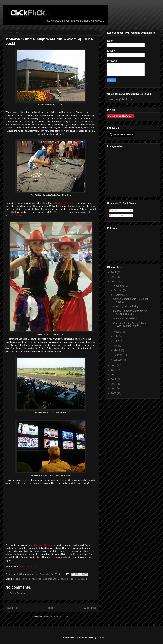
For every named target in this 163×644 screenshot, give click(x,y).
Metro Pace (41, 579)
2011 (114, 379)
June (117, 341)
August (118, 332)
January (118, 360)
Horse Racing (28, 579)
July (116, 336)
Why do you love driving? (126, 306)
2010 (114, 384)
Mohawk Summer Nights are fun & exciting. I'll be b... (131, 312)
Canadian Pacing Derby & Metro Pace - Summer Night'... (130, 325)
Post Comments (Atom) (58, 617)
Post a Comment (18, 593)
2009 (114, 389)
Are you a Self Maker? (125, 318)
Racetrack (82, 579)
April (116, 346)
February (119, 355)
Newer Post (12, 608)
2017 (114, 272)
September (120, 295)
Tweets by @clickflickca (120, 99)
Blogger (101, 637)
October (118, 290)
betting (17, 579)
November (120, 286)
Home (52, 608)
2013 (114, 370)
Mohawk (52, 579)
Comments (116, 216)
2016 (114, 277)
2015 (114, 282)
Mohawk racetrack (66, 579)
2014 (114, 365)
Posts (114, 210)
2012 (114, 375)
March (117, 350)
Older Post (90, 608)
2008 (114, 393)
